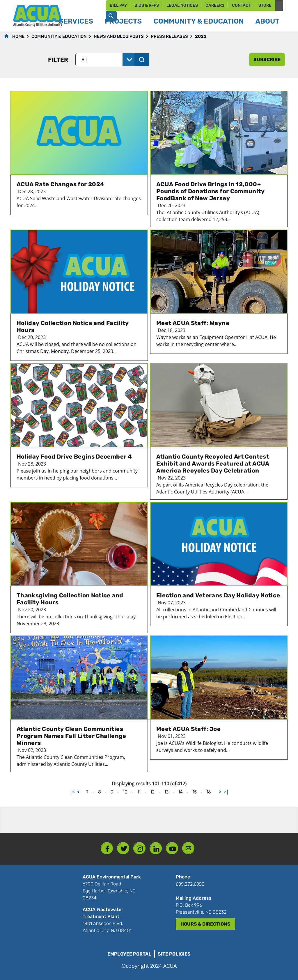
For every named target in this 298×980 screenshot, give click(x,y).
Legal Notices (182, 5)
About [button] (267, 21)
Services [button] (76, 21)
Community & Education (59, 36)
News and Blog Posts (119, 36)
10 (125, 792)
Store (265, 5)
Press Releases (169, 36)
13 (166, 792)
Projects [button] (123, 21)
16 (209, 792)
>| (226, 792)
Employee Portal (129, 954)
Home (18, 36)
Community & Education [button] (198, 21)
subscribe (267, 60)
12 (152, 792)
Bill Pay (118, 5)
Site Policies (174, 954)
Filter (58, 60)
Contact (241, 5)
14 (180, 792)
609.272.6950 (190, 884)
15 (195, 792)
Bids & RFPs (147, 5)
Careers (215, 5)
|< (72, 792)
